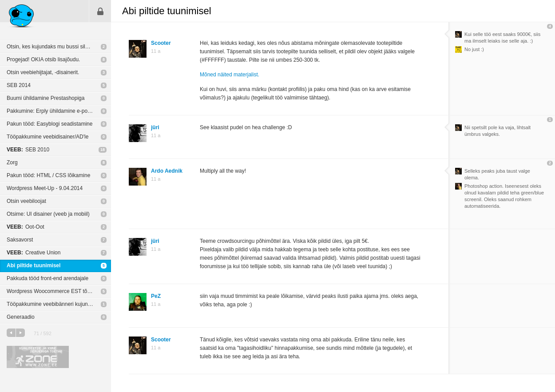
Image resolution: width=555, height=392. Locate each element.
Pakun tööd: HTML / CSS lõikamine (48, 175)
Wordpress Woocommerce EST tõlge (50, 291)
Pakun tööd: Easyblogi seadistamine (50, 124)
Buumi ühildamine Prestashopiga (46, 98)
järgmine (20, 333)
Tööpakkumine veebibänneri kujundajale (54, 304)
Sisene (100, 11)
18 (103, 150)
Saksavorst (20, 240)
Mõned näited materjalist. (230, 75)
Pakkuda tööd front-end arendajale (48, 278)
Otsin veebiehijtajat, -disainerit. (43, 72)
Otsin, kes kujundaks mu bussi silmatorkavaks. (59, 47)
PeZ (156, 296)
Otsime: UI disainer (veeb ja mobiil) (48, 214)
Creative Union (34, 253)
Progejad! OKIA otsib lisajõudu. (43, 59)
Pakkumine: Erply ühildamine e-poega (52, 111)
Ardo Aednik (167, 171)
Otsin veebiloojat (26, 201)
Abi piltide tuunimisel (34, 265)
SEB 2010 (28, 150)
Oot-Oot (26, 227)
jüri (155, 127)
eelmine (11, 333)
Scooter (161, 43)
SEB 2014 (19, 85)
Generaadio (21, 317)
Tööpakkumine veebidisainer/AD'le (48, 137)
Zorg (12, 162)
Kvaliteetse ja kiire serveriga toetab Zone (38, 357)
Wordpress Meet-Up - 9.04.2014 (45, 188)
